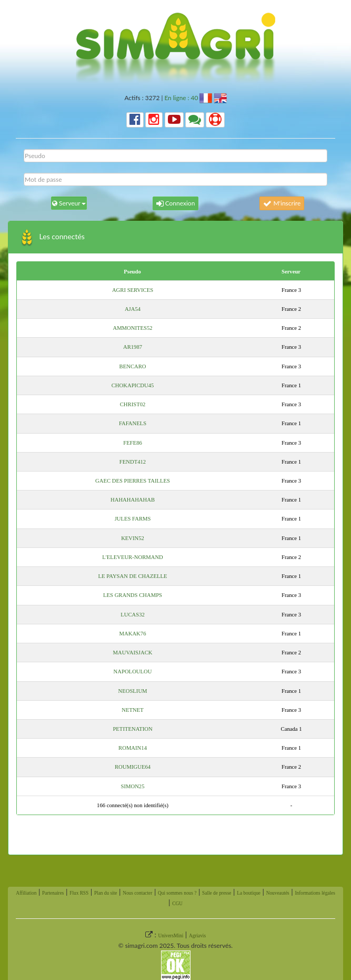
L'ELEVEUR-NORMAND (133, 557)
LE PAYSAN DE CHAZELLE (133, 576)
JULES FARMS (133, 519)
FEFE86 (133, 443)
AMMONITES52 (132, 328)
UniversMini (171, 936)
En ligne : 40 (181, 98)
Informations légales (315, 893)
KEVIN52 (133, 538)
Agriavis (197, 936)
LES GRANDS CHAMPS (133, 595)
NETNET (132, 710)
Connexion (176, 203)
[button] (135, 120)
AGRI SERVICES (133, 290)
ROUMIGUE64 (133, 767)
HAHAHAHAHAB (133, 500)
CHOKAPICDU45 (133, 385)
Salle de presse (217, 893)
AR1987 (133, 347)
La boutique (249, 893)
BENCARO (133, 366)
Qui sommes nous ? (177, 893)
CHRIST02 (133, 404)
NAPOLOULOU (133, 672)
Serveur (291, 272)
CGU (177, 904)
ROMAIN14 (133, 748)
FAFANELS (133, 423)
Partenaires (53, 893)
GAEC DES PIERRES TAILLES (133, 481)
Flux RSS (79, 893)
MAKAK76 (133, 634)
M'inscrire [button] (282, 203)
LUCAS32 (133, 615)
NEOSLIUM (133, 691)
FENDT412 (133, 462)
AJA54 (133, 309)
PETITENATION (132, 729)
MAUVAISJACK (133, 653)
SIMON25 (133, 786)
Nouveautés (278, 893)
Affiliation (26, 893)
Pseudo (132, 272)
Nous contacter (137, 893)
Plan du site (106, 893)
